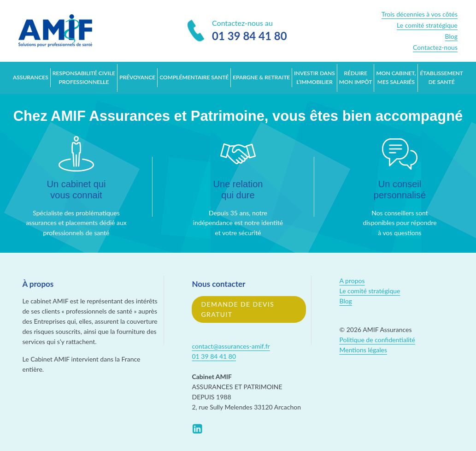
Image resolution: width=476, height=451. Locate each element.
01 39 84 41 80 (214, 356)
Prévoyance (137, 77)
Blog (451, 36)
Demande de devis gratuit (238, 309)
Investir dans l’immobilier (314, 77)
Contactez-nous (435, 47)
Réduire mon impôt (356, 77)
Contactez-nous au (237, 31)
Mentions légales (363, 350)
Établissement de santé (441, 77)
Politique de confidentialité (377, 340)
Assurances (31, 77)
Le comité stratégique (427, 25)
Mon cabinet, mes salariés (396, 77)
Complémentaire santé (194, 77)
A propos (352, 281)
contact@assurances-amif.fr (231, 346)
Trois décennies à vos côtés (420, 14)
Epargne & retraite (261, 77)
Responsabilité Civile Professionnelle (84, 77)
